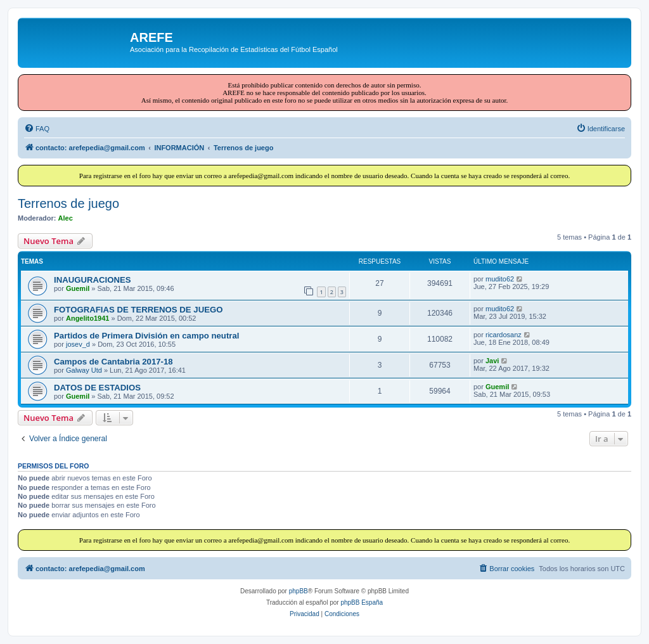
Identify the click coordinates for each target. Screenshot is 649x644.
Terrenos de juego (68, 203)
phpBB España (362, 602)
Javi (492, 361)
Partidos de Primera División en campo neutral (146, 336)
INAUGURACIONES (93, 280)
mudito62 (500, 279)
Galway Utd (84, 370)
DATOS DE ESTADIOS (97, 388)
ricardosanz (504, 335)
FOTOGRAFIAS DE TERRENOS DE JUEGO (138, 310)
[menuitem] (37, 129)
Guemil (78, 288)
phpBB (299, 591)
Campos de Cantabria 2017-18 (113, 362)
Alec (66, 218)
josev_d (78, 344)
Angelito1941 (87, 318)
